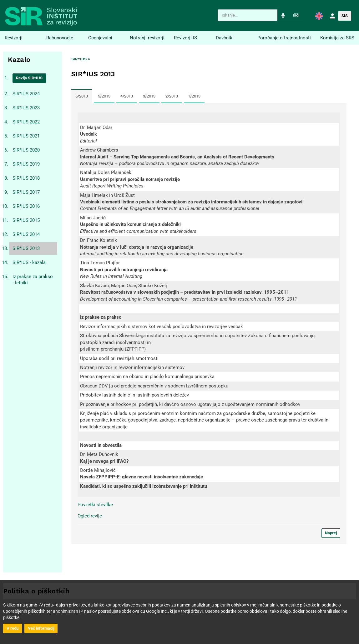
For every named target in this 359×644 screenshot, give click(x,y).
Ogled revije (90, 516)
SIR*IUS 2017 (26, 192)
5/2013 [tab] (104, 96)
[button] (319, 16)
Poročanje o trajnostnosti (284, 38)
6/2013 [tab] (82, 96)
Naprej (331, 533)
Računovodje (60, 38)
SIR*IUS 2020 (26, 150)
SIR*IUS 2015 (26, 220)
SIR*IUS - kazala (29, 262)
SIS (345, 16)
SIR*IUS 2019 (26, 164)
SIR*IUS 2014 (26, 234)
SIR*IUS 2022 (26, 122)
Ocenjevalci (100, 38)
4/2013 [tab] (127, 96)
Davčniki (225, 38)
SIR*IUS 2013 (26, 248)
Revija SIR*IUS (29, 78)
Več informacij (41, 628)
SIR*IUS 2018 (26, 178)
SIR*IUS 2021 (26, 136)
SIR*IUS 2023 (26, 108)
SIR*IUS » (81, 59)
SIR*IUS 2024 (26, 94)
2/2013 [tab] (172, 96)
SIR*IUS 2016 (26, 206)
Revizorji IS (185, 38)
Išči (296, 15)
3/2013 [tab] (149, 96)
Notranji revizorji (147, 38)
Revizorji (14, 38)
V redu (13, 628)
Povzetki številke (95, 505)
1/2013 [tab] (194, 96)
